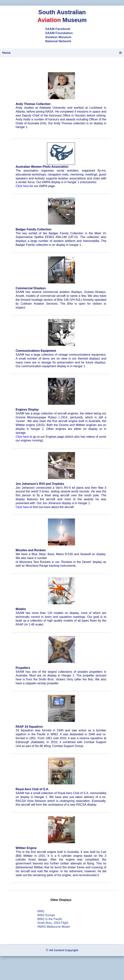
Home (6, 53)
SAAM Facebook (58, 29)
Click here (22, 186)
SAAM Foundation (59, 33)
